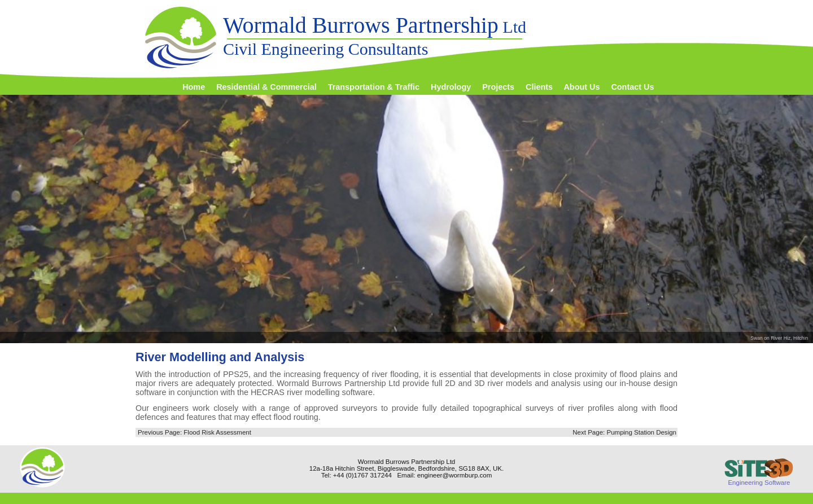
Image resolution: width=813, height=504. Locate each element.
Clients (539, 87)
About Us (582, 87)
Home (194, 87)
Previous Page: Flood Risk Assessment (194, 432)
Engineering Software (759, 479)
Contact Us (632, 87)
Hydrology (451, 87)
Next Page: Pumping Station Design (624, 432)
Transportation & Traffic (374, 87)
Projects (498, 87)
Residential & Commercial (266, 87)
